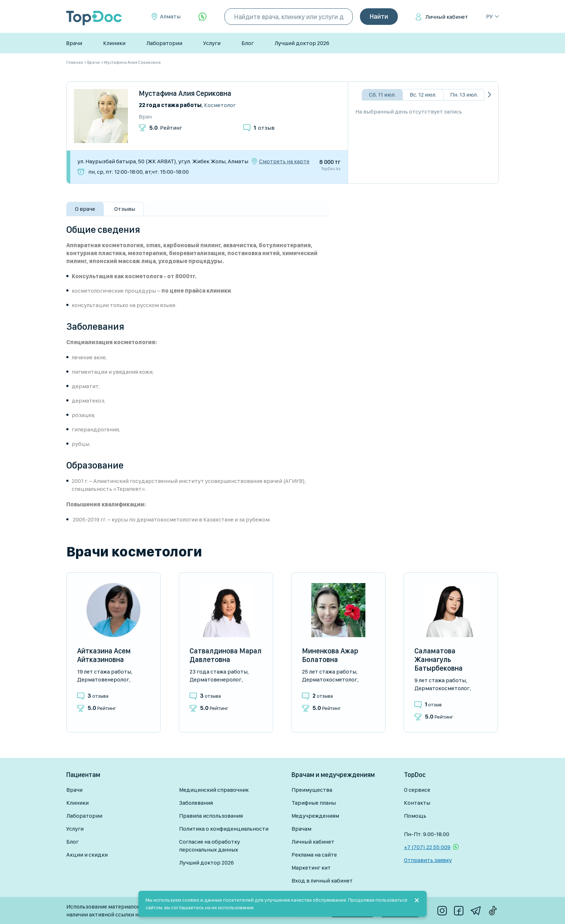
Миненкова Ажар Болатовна (330, 655)
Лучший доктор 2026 (302, 43)
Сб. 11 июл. (382, 95)
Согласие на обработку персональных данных (210, 846)
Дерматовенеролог (103, 679)
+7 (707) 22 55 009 (427, 847)
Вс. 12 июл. (423, 95)
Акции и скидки (87, 855)
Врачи (74, 43)
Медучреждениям (315, 816)
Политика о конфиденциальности (224, 829)
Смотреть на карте (284, 161)
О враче (85, 209)
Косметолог (220, 105)
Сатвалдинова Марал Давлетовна (226, 655)
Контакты (417, 803)
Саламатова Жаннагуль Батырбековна (439, 659)
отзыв (264, 128)
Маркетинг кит (311, 868)
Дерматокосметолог (330, 679)
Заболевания (196, 803)
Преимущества (312, 790)
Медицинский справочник (214, 790)
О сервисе (417, 790)
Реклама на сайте (314, 855)
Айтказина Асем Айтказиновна (104, 655)
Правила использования (211, 816)
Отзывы (125, 209)
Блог (248, 43)
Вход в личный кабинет (322, 881)
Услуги (212, 43)
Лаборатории (164, 43)
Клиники (114, 43)
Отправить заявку (428, 860)
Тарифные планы (314, 803)
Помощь (415, 816)
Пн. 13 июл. (464, 95)
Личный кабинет (447, 17)
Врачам (301, 829)
